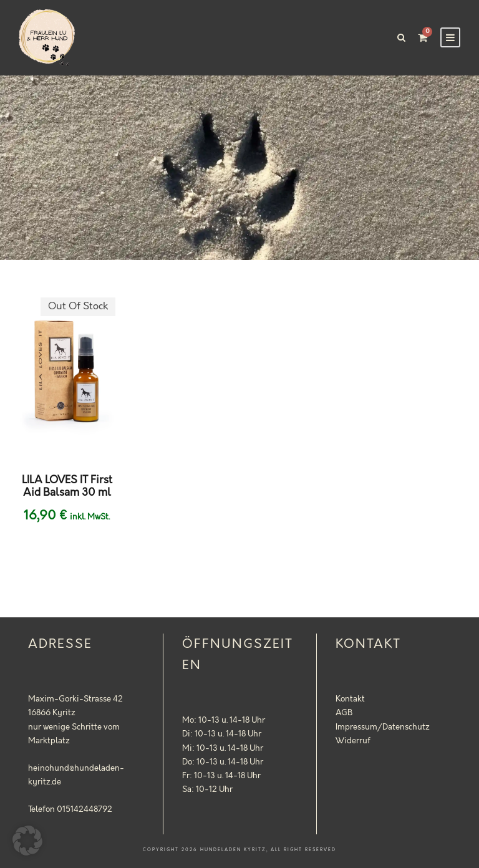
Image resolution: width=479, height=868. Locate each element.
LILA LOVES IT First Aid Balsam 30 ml (67, 486)
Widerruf (353, 741)
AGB (344, 713)
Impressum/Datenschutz (383, 727)
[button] (27, 841)
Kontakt (350, 699)
